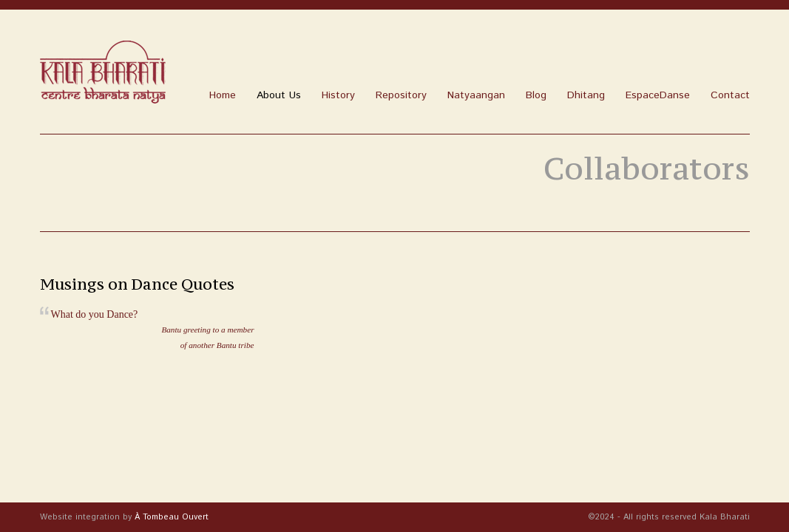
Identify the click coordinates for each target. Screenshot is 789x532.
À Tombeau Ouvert (172, 517)
